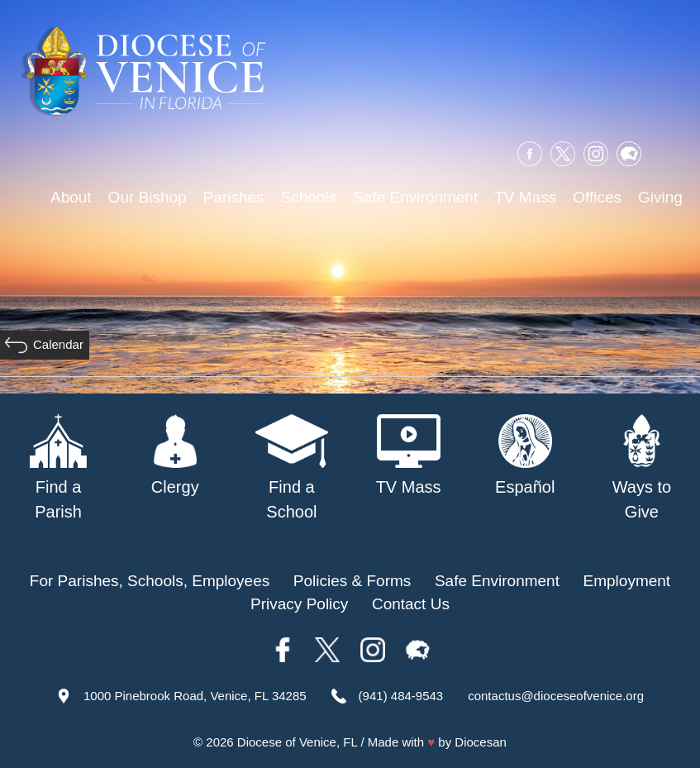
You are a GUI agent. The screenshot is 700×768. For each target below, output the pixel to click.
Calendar (58, 344)
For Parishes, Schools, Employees (150, 581)
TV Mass (525, 197)
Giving (660, 197)
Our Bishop (148, 197)
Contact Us (411, 604)
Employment (627, 581)
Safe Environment (415, 197)
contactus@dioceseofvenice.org (556, 696)
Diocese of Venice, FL (297, 742)
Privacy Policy (299, 604)
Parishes (234, 197)
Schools (309, 197)
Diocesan (481, 742)
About (71, 197)
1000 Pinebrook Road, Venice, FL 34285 (195, 696)
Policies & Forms (352, 581)
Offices (597, 197)
